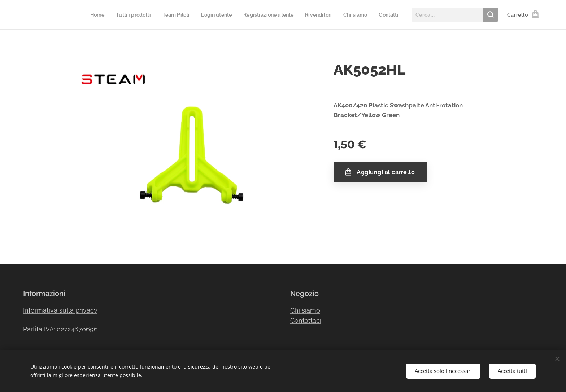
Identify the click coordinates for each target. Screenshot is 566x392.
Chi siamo (305, 310)
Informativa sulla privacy (60, 310)
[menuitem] (82, 15)
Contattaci (306, 321)
